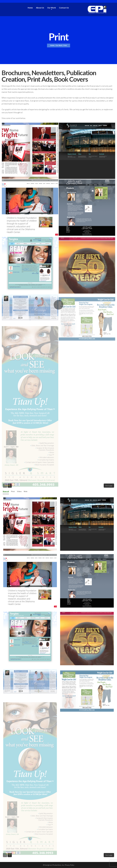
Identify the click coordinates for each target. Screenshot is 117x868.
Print (13, 491)
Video (19, 491)
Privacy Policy (69, 865)
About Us (40, 8)
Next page (109, 486)
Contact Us (64, 8)
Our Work (52, 8)
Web (26, 491)
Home (30, 8)
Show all (6, 491)
